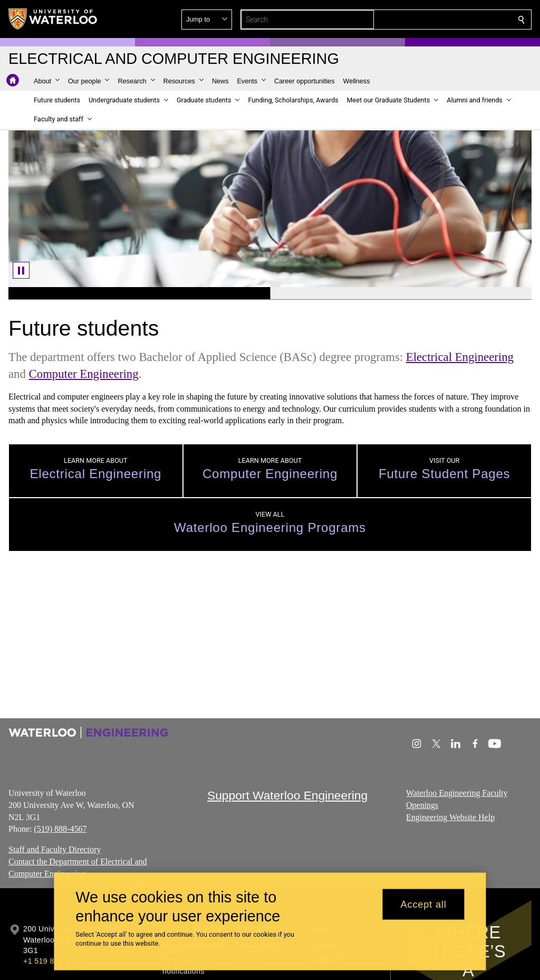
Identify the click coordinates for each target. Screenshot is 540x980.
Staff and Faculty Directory (55, 849)
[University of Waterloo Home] (53, 19)
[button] (445, 20)
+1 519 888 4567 (53, 961)
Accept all (424, 904)
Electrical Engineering (460, 357)
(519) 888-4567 (60, 829)
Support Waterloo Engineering (287, 795)
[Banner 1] (139, 293)
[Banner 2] (401, 293)
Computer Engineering (84, 374)
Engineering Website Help (450, 817)
